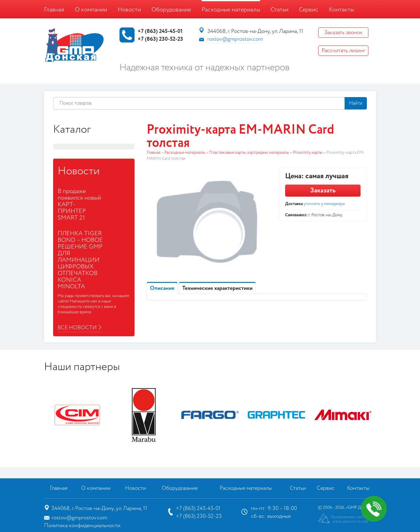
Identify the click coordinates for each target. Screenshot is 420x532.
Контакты (341, 10)
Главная (54, 10)
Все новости (77, 328)
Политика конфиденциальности (82, 526)
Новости (129, 10)
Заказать (323, 191)
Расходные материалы (231, 10)
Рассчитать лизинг (343, 51)
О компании (91, 10)
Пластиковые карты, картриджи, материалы (249, 153)
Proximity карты (308, 153)
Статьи (280, 10)
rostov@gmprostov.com (235, 39)
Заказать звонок (344, 33)
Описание (162, 288)
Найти (356, 103)
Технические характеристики (217, 288)
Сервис (309, 10)
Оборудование (171, 10)
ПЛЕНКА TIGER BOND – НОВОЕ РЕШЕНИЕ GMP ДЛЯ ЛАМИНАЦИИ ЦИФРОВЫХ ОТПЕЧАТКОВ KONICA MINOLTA (80, 260)
